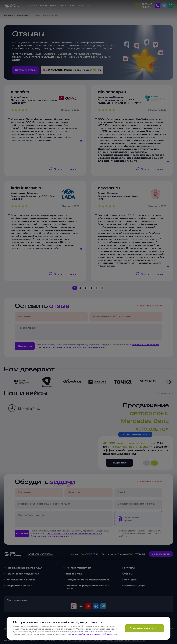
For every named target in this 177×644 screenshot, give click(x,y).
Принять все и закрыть (144, 628)
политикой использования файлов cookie (94, 634)
